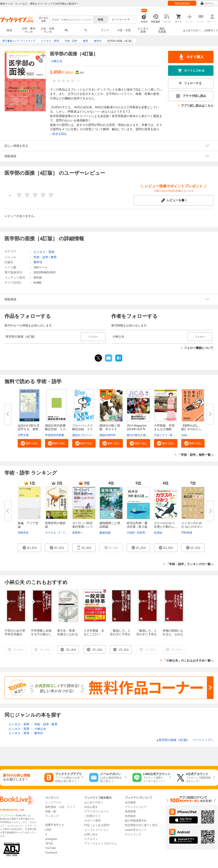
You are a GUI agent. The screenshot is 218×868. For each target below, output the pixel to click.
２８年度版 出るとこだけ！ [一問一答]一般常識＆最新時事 (95, 636)
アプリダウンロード (97, 812)
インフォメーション (97, 830)
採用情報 (130, 812)
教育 (54, 257)
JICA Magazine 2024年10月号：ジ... (137, 429)
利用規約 (130, 816)
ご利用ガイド (211, 30)
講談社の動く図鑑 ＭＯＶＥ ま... (110, 429)
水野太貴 (23, 435)
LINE (48, 830)
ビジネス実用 (143, 30)
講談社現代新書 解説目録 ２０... (57, 427)
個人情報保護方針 (136, 821)
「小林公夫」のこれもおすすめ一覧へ (188, 661)
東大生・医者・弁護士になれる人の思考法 (68, 634)
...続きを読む (59, 134)
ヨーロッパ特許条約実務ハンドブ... (83, 527)
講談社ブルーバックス (86, 435)
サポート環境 (92, 821)
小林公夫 (57, 61)
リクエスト (91, 839)
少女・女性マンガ (48, 30)
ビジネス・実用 (44, 252)
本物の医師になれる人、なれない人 (173, 634)
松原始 (158, 533)
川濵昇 (131, 533)
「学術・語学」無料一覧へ (196, 455)
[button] (29, 443)
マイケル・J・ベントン (59, 533)
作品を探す (91, 807)
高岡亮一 (78, 533)
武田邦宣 (142, 533)
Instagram (51, 839)
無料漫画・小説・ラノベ (60, 807)
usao (184, 435)
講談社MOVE (108, 435)
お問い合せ (91, 834)
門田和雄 (187, 533)
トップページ (53, 802)
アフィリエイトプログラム (101, 843)
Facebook (51, 853)
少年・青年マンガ (29, 30)
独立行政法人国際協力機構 (143, 435)
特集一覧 (51, 812)
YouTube (51, 848)
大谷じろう (161, 435)
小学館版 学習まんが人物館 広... (164, 429)
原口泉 (174, 435)
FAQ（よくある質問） (98, 825)
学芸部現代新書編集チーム (61, 435)
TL (86, 30)
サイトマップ (133, 834)
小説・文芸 (124, 30)
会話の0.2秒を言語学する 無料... (29, 427)
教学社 (38, 262)
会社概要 (130, 802)
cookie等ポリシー (136, 830)
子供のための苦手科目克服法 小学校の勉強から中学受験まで (15, 636)
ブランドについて (136, 807)
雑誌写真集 (162, 30)
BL (67, 30)
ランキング (52, 816)
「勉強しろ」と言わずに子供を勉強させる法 (147, 634)
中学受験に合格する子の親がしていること (41, 634)
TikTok (49, 843)
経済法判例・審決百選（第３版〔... (137, 527)
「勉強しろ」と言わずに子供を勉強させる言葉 (120, 634)
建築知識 (105, 533)
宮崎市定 (23, 533)
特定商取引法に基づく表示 (141, 825)
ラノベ (105, 30)
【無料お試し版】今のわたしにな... (192, 429)
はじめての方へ (192, 30)
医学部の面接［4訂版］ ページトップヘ (185, 740)
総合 (10, 30)
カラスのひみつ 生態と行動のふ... (166, 525)
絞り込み (44, 20)
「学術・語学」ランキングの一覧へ (190, 564)
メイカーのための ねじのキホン (192, 525)
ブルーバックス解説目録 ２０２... (83, 429)
